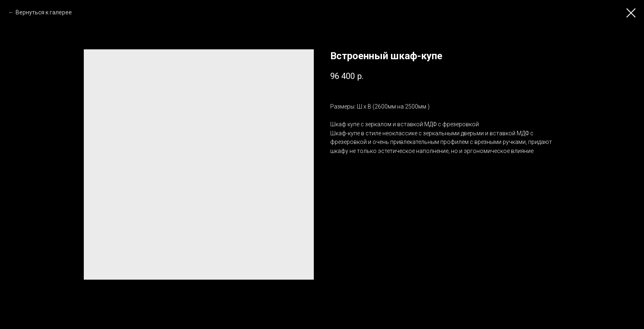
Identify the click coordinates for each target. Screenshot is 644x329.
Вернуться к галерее (44, 12)
